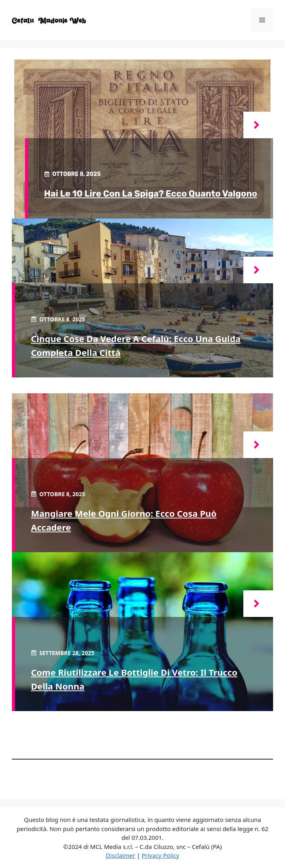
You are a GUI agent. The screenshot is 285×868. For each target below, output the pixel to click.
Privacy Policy (161, 855)
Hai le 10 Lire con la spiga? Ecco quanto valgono (151, 194)
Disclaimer (121, 855)
